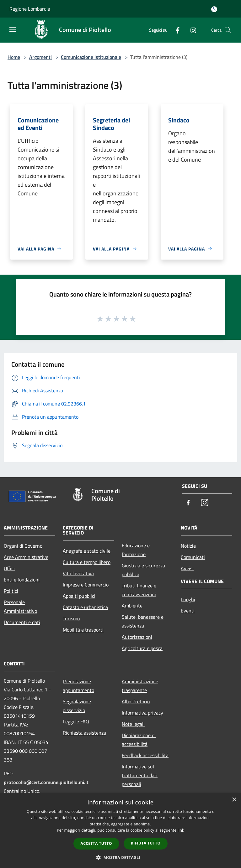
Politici (11, 591)
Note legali (133, 724)
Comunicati (193, 557)
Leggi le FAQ (76, 721)
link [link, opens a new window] (181, 830)
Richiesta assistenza (84, 733)
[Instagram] (191, 30)
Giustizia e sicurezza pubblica (143, 570)
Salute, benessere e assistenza (143, 621)
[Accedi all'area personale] (214, 9)
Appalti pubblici (79, 596)
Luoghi (188, 599)
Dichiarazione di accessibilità (139, 740)
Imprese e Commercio (86, 585)
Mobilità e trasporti (83, 630)
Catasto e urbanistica (85, 607)
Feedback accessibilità (145, 755)
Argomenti (40, 57)
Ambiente (132, 606)
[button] (120, 857)
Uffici (9, 568)
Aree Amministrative (26, 557)
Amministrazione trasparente (140, 686)
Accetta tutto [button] (96, 843)
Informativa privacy (142, 713)
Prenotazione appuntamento (78, 686)
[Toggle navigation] (13, 29)
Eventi (188, 611)
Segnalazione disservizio (77, 706)
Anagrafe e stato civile (87, 551)
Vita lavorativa (78, 573)
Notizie (188, 546)
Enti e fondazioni (22, 580)
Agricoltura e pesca (142, 648)
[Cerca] (228, 30)
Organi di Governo (23, 546)
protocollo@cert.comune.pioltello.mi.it (46, 782)
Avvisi (187, 568)
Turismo (71, 618)
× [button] (234, 800)
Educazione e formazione (136, 550)
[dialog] (120, 831)
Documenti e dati (22, 622)
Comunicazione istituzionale (91, 57)
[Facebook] (175, 30)
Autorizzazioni (137, 637)
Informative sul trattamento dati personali (140, 775)
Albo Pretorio (136, 701)
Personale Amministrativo (20, 607)
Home (14, 57)
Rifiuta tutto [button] (146, 843)
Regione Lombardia (30, 9)
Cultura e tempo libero (87, 562)
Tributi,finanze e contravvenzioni (139, 590)
